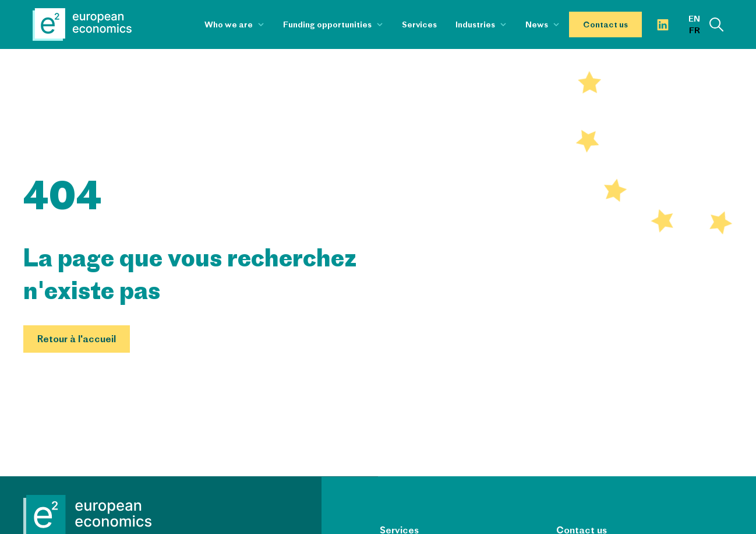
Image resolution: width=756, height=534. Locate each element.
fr (695, 30)
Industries (475, 24)
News (537, 24)
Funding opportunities (327, 24)
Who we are (229, 24)
